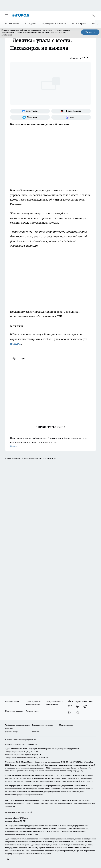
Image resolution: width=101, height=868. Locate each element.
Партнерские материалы (54, 23)
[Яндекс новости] (71, 111)
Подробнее (33, 834)
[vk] (14, 359)
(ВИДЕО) (16, 344)
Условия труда (11, 732)
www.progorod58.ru (29, 740)
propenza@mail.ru (46, 749)
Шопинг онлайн (12, 701)
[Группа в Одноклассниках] (77, 706)
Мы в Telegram (79, 23)
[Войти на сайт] (93, 15)
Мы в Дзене (30, 23)
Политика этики (66, 725)
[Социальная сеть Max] (71, 117)
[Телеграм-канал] (30, 117)
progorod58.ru (52, 775)
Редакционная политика (43, 725)
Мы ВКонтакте (12, 23)
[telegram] (24, 359)
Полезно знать (32, 711)
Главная (36, 732)
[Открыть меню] (6, 15)
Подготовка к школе (14, 711)
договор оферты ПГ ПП (15, 821)
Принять (90, 32)
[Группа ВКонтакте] (30, 111)
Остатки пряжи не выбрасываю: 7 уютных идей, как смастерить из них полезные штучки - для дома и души (50, 442)
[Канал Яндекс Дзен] (70, 712)
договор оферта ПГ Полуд (17, 818)
